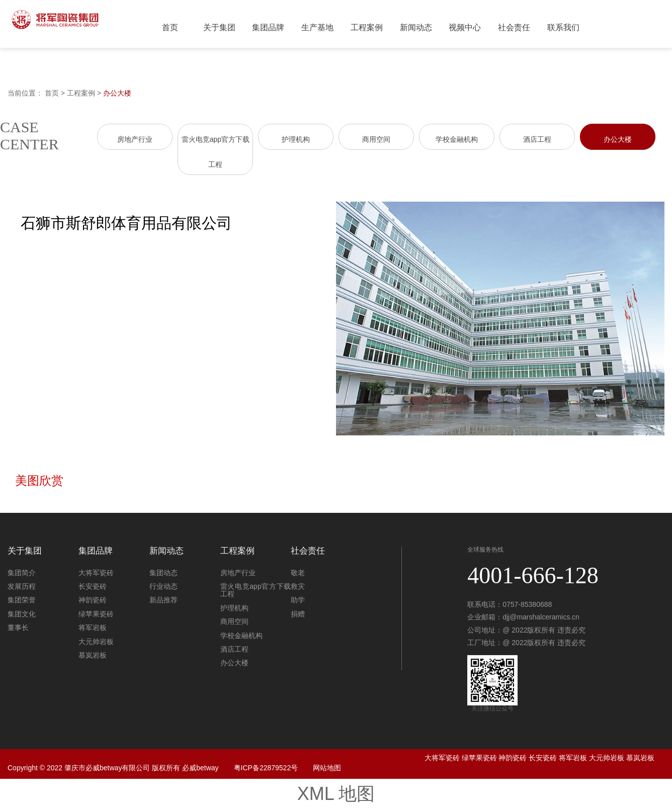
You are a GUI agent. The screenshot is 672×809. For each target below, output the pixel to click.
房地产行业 (135, 139)
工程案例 (367, 27)
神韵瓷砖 (93, 600)
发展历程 (22, 586)
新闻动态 (416, 27)
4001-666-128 (533, 575)
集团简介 (22, 573)
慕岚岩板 (93, 655)
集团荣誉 (22, 600)
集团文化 (22, 614)
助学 (298, 600)
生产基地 (317, 27)
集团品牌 (268, 27)
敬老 (298, 573)
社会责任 (514, 27)
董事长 (18, 627)
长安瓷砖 (93, 586)
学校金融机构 (457, 139)
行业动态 (163, 586)
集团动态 (163, 573)
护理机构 (296, 139)
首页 (170, 27)
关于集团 (219, 27)
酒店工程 (537, 139)
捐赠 (298, 614)
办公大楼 (117, 93)
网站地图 (327, 768)
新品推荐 (163, 600)
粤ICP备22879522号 (266, 768)
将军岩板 (93, 627)
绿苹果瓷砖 (96, 614)
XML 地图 (336, 794)
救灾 (298, 586)
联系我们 (563, 27)
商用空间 (376, 139)
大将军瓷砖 (96, 573)
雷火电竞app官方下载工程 (256, 590)
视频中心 (465, 27)
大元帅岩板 (96, 642)
